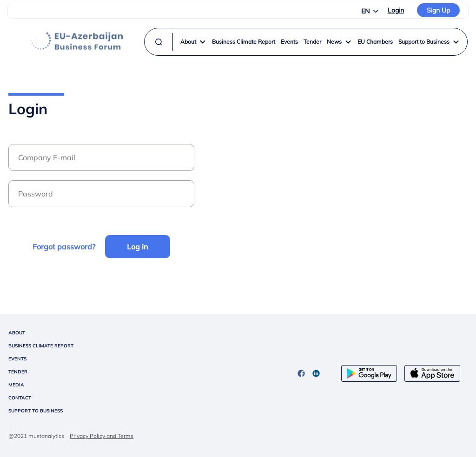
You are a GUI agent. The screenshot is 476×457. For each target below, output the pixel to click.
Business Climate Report (244, 42)
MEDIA (16, 385)
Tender (312, 42)
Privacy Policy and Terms (102, 436)
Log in (137, 247)
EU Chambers (375, 42)
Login (396, 10)
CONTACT (20, 398)
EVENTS (17, 359)
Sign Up (438, 10)
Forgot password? (64, 247)
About (193, 42)
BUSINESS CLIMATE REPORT (41, 346)
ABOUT (17, 333)
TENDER (18, 372)
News (339, 42)
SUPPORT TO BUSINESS (36, 411)
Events (289, 42)
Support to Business (429, 42)
